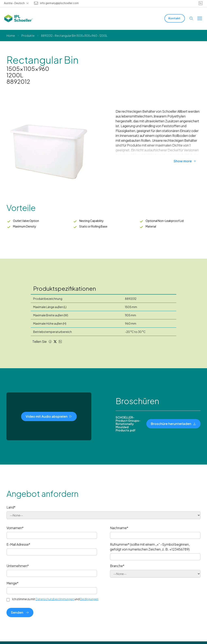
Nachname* (119, 528)
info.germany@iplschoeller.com (59, 3)
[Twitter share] (55, 342)
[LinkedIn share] (60, 342)
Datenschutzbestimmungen (55, 599)
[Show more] (187, 161)
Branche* (117, 566)
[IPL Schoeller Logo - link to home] (18, 18)
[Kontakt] (175, 18)
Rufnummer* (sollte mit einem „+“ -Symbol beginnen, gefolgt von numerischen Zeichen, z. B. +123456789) (150, 547)
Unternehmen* (18, 566)
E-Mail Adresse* (18, 544)
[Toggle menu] (200, 18)
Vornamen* (15, 528)
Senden (20, 612)
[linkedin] (201, 3)
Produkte (28, 36)
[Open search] (191, 18)
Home (11, 36)
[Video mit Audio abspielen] (49, 416)
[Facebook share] (50, 342)
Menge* (12, 583)
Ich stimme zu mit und (55, 599)
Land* (11, 507)
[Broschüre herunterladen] (173, 424)
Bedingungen (89, 599)
